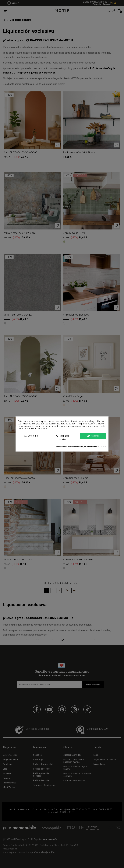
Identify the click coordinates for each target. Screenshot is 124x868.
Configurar (31, 436)
